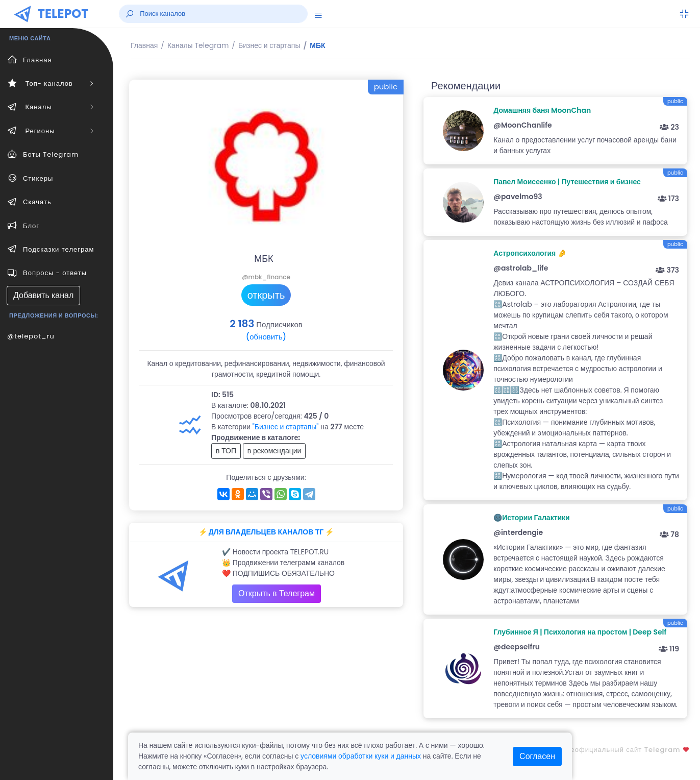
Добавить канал (43, 295)
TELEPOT (63, 14)
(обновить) (266, 337)
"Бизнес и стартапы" (286, 427)
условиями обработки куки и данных (361, 756)
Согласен (537, 756)
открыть (266, 295)
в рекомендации (274, 451)
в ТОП (226, 451)
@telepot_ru (31, 336)
